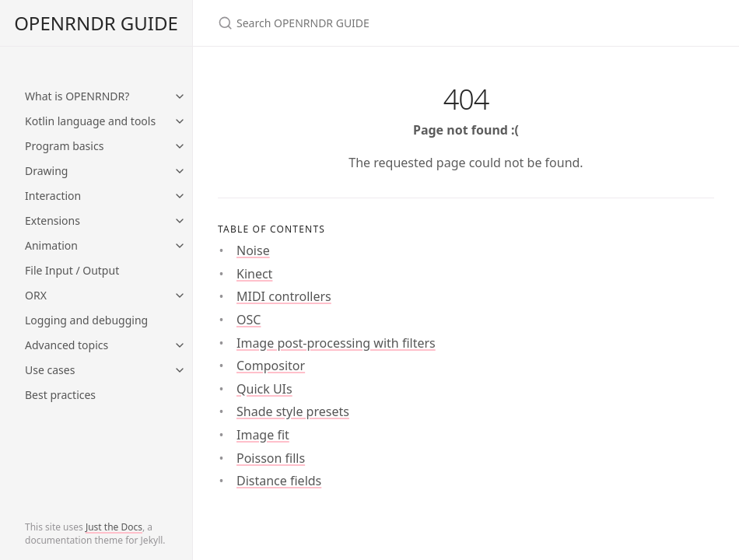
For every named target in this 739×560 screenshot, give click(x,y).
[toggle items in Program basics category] (180, 146)
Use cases (50, 370)
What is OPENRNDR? (77, 96)
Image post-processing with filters (336, 343)
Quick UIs (264, 389)
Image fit (263, 435)
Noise (253, 250)
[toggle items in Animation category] (180, 246)
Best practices (60, 395)
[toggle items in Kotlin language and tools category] (180, 121)
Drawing (46, 171)
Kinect (254, 274)
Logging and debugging (86, 320)
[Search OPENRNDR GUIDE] (401, 23)
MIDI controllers (284, 296)
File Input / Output (72, 270)
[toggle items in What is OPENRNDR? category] (180, 96)
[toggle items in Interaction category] (180, 196)
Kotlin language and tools (90, 121)
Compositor (271, 366)
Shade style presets (293, 411)
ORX (36, 295)
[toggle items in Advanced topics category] (180, 345)
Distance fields (279, 481)
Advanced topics (67, 345)
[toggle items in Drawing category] (180, 171)
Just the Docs (114, 527)
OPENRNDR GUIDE (96, 23)
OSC (249, 320)
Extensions (53, 220)
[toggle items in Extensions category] (180, 221)
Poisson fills (271, 458)
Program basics (64, 146)
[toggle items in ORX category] (180, 296)
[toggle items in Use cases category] (180, 370)
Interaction (53, 196)
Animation (51, 245)
